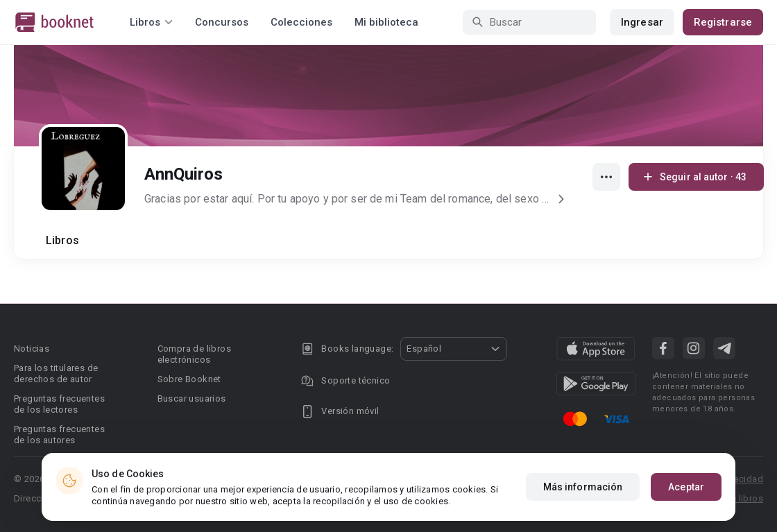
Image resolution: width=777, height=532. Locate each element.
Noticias (32, 349)
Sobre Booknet (189, 379)
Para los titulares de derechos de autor (56, 374)
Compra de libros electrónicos (194, 354)
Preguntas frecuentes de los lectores (59, 404)
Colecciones (301, 22)
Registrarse (723, 22)
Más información (583, 488)
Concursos (222, 22)
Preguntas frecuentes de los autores (59, 435)
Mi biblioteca (386, 22)
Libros (62, 240)
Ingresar (642, 22)
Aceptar (686, 488)
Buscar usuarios (192, 398)
